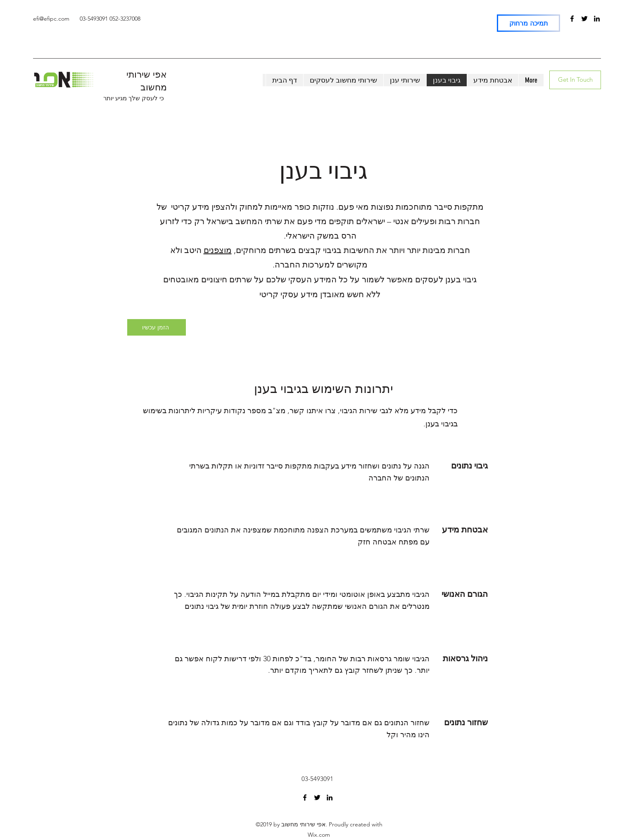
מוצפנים (218, 250)
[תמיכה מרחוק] (528, 23)
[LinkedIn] (597, 19)
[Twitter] (584, 19)
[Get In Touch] (575, 80)
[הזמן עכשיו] (157, 327)
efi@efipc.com (51, 19)
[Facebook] (572, 19)
